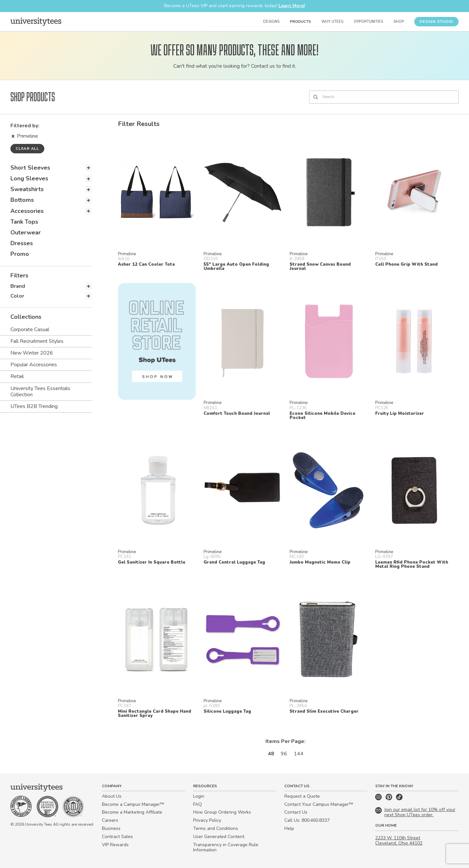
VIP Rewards (115, 845)
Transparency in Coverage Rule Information (226, 847)
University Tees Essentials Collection (40, 392)
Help (289, 828)
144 (299, 754)
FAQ (198, 804)
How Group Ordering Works (222, 812)
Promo (20, 254)
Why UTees (332, 22)
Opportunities (368, 22)
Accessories (27, 211)
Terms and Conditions (216, 828)
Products (300, 22)
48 (271, 754)
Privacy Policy (207, 820)
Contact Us (296, 812)
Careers (110, 820)
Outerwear (26, 232)
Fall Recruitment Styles (37, 341)
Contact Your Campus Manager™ (319, 804)
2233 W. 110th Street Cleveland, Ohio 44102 (399, 841)
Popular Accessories (34, 365)
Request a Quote (302, 796)
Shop (399, 22)
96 (284, 754)
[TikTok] (399, 799)
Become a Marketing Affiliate (132, 812)
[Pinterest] (390, 799)
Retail (17, 376)
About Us (112, 796)
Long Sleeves (29, 178)
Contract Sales (117, 837)
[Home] (36, 21)
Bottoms (22, 200)
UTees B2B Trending (34, 406)
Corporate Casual (30, 329)
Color (17, 296)
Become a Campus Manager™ (133, 804)
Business (111, 828)
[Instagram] (379, 799)
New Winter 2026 (32, 353)
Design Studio (436, 21)
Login (199, 796)
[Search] (384, 97)
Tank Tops (24, 222)
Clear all (27, 148)
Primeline (25, 136)
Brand (18, 286)
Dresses (22, 243)
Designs (271, 22)
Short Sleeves (30, 168)
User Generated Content (219, 837)
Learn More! (292, 6)
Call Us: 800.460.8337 (307, 820)
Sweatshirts (27, 189)
